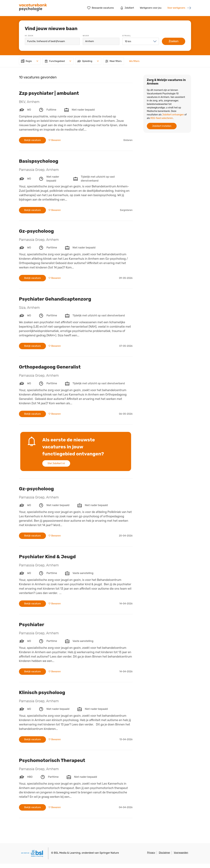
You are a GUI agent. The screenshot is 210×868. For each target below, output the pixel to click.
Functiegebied (54, 61)
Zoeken (174, 41)
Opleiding (85, 61)
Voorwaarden (181, 853)
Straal (127, 36)
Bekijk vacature (32, 140)
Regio (26, 61)
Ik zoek (29, 36)
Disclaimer (164, 853)
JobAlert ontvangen (173, 115)
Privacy (151, 853)
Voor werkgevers (176, 8)
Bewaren (56, 140)
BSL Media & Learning (67, 853)
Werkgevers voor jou (151, 8)
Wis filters (134, 61)
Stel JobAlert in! (56, 463)
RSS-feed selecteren (162, 118)
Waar (86, 36)
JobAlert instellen (162, 126)
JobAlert (127, 8)
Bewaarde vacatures (101, 8)
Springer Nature (109, 853)
